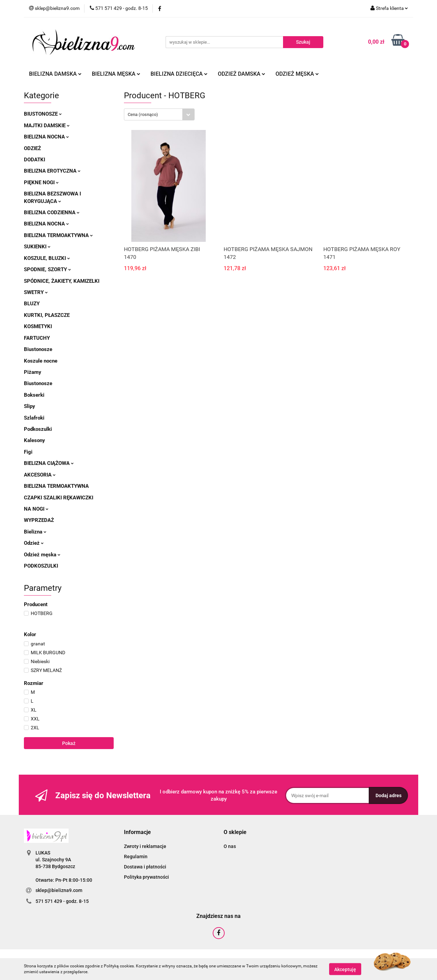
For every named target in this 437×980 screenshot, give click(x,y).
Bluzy (32, 304)
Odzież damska (242, 74)
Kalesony (34, 440)
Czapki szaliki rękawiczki (59, 498)
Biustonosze (43, 114)
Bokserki (34, 395)
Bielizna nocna (46, 137)
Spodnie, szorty (47, 269)
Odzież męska (297, 74)
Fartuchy (37, 338)
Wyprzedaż (39, 520)
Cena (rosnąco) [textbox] (143, 114)
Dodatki (34, 160)
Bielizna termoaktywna (58, 235)
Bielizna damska (55, 74)
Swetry (36, 292)
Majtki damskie (47, 126)
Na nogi (36, 509)
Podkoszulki (38, 429)
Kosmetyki (38, 326)
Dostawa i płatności (145, 867)
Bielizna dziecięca (179, 74)
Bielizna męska (116, 74)
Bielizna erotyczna (52, 171)
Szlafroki (34, 418)
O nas (230, 846)
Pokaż (69, 743)
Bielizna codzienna (52, 213)
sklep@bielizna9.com (59, 890)
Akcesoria (40, 475)
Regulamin (136, 857)
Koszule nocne (41, 361)
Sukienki (37, 247)
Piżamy (33, 372)
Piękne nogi (41, 182)
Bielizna (35, 532)
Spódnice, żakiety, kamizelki (62, 281)
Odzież (32, 148)
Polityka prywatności (146, 877)
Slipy (30, 406)
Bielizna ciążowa (49, 463)
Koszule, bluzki (47, 258)
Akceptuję (345, 969)
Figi (28, 452)
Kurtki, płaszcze (47, 315)
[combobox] (159, 114)
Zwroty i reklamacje (145, 846)
